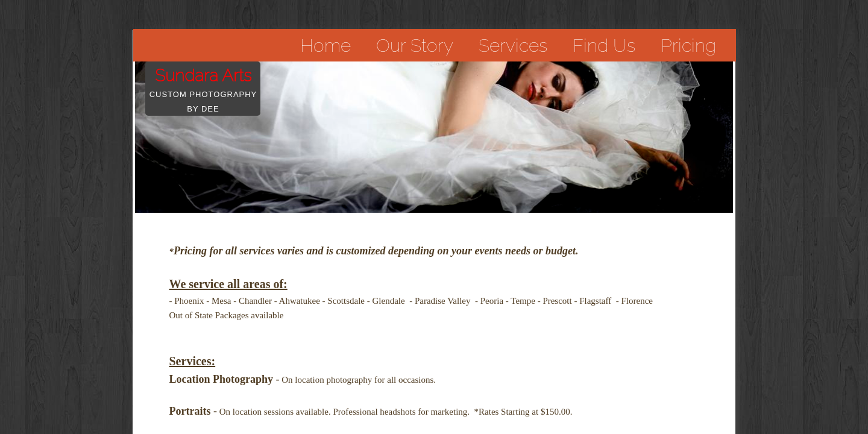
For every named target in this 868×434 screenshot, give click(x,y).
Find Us (604, 46)
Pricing (688, 46)
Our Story (415, 46)
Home (325, 46)
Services (513, 46)
